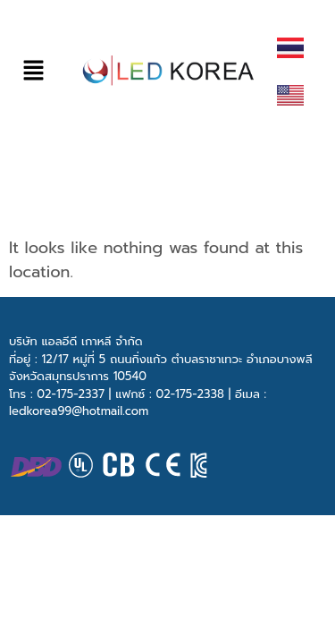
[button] (33, 70)
